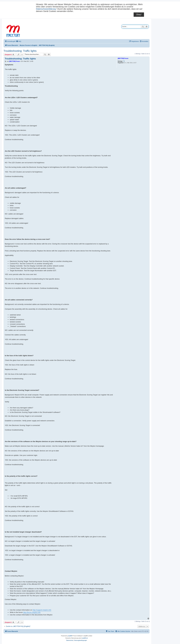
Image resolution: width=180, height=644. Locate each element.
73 (124, 61)
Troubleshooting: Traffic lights (20, 51)
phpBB (70, 636)
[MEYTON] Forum (123, 58)
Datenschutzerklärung (46, 9)
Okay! (139, 15)
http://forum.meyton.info (32, 612)
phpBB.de (85, 638)
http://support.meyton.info (42, 610)
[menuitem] (19, 41)
